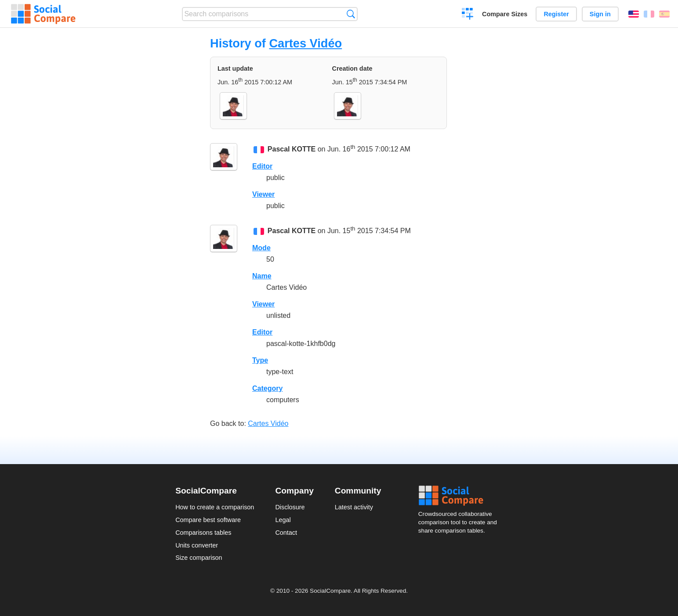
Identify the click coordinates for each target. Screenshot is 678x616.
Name (262, 276)
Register (556, 14)
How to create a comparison (215, 507)
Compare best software (208, 520)
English (634, 14)
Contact (286, 533)
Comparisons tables (203, 533)
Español (664, 14)
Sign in (600, 14)
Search (351, 14)
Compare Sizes (505, 14)
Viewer (263, 194)
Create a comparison (468, 15)
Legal (283, 520)
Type (260, 360)
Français (649, 14)
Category (267, 388)
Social (460, 496)
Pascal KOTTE (292, 149)
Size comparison (199, 558)
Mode (261, 248)
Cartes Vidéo (305, 43)
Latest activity (354, 507)
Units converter (197, 545)
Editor (262, 166)
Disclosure (290, 507)
